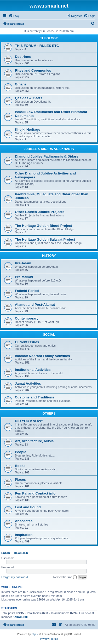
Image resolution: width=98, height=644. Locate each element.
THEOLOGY (49, 38)
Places (20, 480)
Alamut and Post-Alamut (35, 305)
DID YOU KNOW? (29, 421)
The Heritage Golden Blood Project (43, 226)
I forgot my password (15, 577)
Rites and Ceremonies (33, 70)
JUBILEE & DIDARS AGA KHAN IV (49, 149)
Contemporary (27, 318)
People (21, 452)
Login (6, 553)
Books (20, 466)
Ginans (21, 84)
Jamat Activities (28, 383)
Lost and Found (28, 507)
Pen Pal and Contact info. (36, 493)
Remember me (65, 577)
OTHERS (49, 414)
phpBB (36, 634)
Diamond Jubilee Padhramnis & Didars (47, 156)
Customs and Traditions (34, 397)
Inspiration (24, 535)
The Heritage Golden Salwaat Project (45, 239)
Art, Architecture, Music (34, 441)
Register (21, 553)
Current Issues (27, 342)
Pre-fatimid (24, 277)
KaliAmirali (20, 617)
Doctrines (23, 57)
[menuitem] (14, 16)
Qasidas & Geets (29, 98)
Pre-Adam (23, 263)
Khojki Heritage (28, 130)
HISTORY (49, 256)
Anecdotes (24, 521)
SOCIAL (49, 335)
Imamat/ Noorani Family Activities (42, 356)
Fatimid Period (27, 291)
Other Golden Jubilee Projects (40, 212)
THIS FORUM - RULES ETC (37, 46)
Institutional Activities (33, 370)
